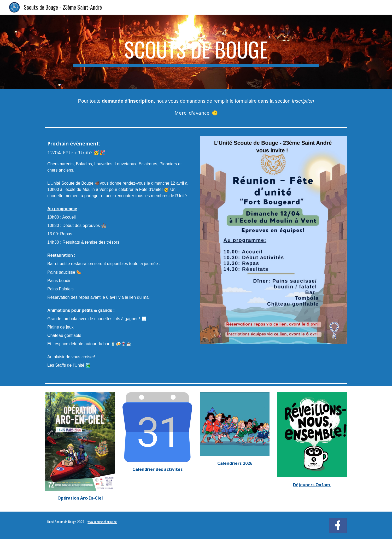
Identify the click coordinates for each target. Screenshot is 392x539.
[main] (196, 52)
